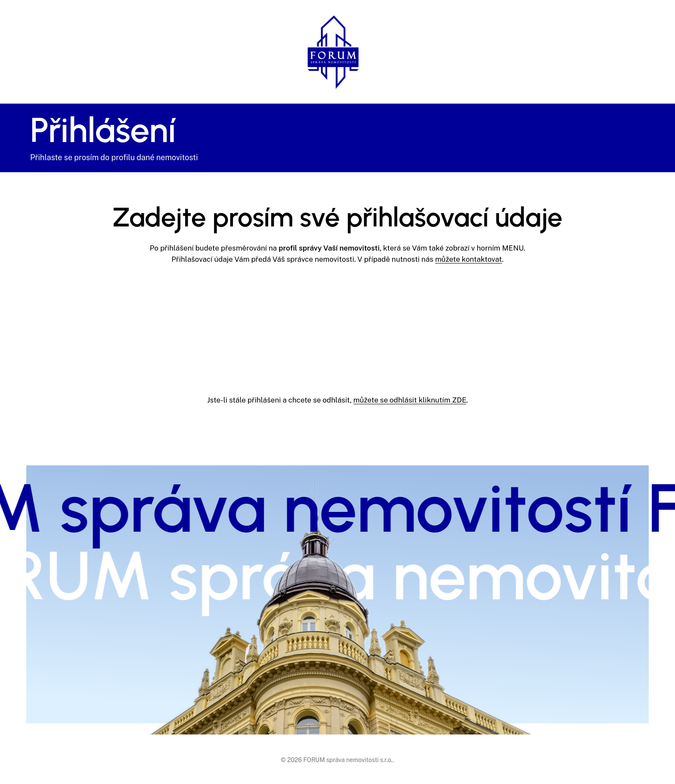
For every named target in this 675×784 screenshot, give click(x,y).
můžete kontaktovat (469, 259)
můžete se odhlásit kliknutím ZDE (410, 400)
